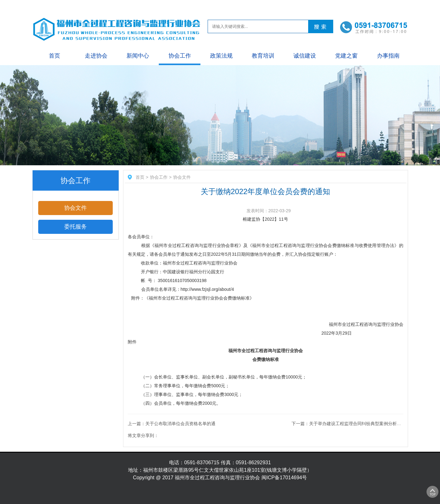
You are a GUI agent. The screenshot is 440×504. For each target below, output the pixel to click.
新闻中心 (138, 56)
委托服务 (75, 227)
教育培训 (263, 56)
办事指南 (388, 56)
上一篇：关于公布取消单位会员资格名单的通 (172, 424)
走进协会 (96, 56)
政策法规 (221, 56)
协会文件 (75, 208)
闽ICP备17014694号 (284, 478)
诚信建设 (305, 56)
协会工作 (180, 56)
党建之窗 (346, 56)
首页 (54, 56)
